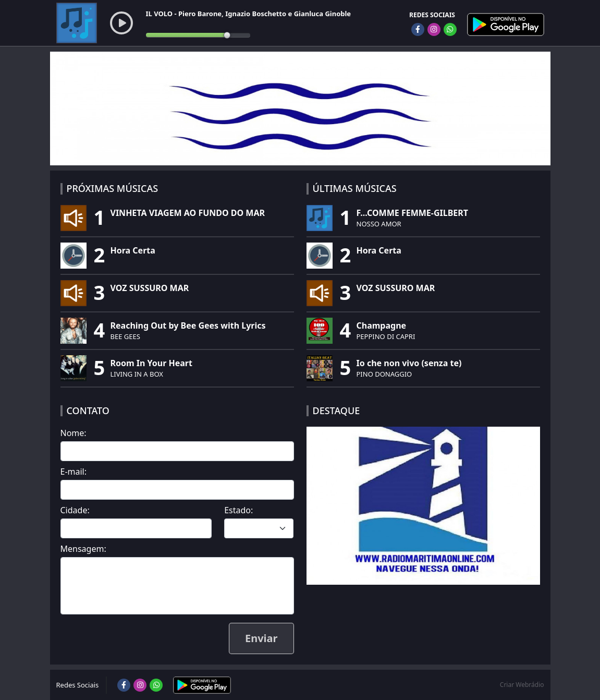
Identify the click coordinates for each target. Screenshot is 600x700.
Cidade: (75, 510)
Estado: (238, 510)
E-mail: (74, 472)
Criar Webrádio (522, 685)
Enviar (261, 638)
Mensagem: (83, 549)
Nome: (74, 433)
